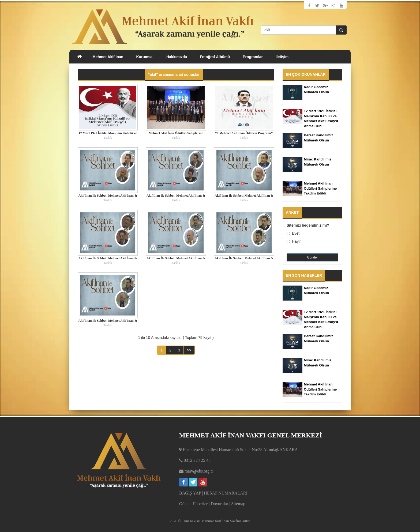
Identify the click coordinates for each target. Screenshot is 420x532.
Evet (293, 233)
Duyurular (219, 504)
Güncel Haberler (193, 504)
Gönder (312, 257)
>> (189, 350)
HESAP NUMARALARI (226, 493)
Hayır (294, 241)
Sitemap (238, 504)
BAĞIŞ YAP (190, 493)
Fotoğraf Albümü (215, 57)
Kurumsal (145, 57)
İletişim (282, 57)
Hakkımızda (177, 57)
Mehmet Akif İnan (108, 57)
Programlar (253, 57)
